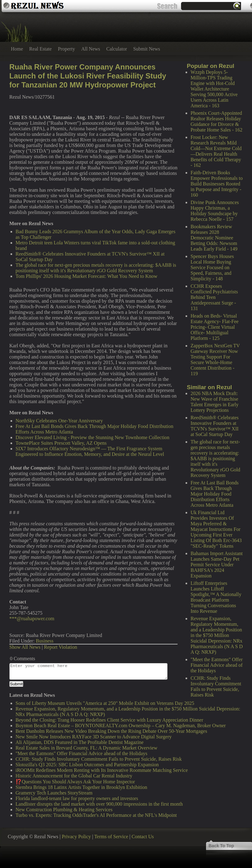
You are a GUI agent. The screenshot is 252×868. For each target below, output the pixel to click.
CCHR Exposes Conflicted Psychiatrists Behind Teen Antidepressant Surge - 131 (214, 297)
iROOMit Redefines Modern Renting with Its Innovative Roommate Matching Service (102, 770)
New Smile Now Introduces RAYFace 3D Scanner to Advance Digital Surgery (94, 737)
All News (91, 49)
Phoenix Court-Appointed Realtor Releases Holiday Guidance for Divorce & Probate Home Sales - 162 (216, 121)
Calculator (117, 49)
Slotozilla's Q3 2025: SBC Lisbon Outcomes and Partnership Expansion (87, 765)
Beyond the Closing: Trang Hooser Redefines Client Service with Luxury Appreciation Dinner (109, 720)
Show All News (25, 647)
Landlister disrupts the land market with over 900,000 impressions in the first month (99, 804)
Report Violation (61, 647)
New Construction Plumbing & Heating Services (64, 810)
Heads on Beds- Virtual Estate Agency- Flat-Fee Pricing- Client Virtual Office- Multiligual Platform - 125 (215, 327)
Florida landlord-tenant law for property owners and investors (77, 798)
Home (17, 49)
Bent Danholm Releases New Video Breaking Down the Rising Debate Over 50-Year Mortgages (111, 731)
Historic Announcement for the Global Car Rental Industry (74, 776)
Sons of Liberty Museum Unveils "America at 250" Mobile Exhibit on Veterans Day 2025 (105, 703)
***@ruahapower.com (32, 619)
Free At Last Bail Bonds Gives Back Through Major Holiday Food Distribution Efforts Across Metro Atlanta (215, 494)
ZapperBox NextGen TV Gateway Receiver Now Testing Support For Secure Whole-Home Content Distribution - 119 (215, 360)
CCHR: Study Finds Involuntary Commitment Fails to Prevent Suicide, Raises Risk (216, 686)
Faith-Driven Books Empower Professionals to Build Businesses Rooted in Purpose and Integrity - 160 (217, 184)
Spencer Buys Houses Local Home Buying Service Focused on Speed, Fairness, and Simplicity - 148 (212, 267)
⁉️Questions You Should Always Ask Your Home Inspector (75, 782)
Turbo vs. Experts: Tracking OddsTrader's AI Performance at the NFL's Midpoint (96, 815)
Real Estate (40, 49)
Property (67, 49)
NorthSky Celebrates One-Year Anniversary (59, 421)
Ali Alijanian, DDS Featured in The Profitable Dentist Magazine (80, 742)
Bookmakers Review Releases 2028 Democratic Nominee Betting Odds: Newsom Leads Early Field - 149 (214, 238)
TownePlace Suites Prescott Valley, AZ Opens (61, 443)
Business (45, 641)
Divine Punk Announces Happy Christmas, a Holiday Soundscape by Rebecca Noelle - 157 (215, 211)
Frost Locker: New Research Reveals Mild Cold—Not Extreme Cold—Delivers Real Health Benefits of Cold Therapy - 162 (216, 151)
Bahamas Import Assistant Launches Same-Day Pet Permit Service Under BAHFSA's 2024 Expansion (217, 565)
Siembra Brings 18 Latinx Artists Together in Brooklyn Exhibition (81, 787)
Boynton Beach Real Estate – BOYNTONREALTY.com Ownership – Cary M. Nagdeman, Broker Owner (121, 726)
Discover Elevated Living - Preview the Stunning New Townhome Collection (92, 437)
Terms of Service (111, 837)
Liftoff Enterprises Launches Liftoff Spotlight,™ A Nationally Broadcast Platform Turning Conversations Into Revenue (216, 597)
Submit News (147, 49)
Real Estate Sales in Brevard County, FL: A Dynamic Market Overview (86, 748)
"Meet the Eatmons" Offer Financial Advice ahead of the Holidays (217, 665)
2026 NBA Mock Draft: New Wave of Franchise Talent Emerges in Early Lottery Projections (215, 402)
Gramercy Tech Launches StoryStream (54, 793)
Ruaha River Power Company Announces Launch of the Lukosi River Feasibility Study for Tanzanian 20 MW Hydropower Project (88, 76)
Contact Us (143, 837)
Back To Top (221, 846)
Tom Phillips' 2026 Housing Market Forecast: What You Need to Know (86, 276)
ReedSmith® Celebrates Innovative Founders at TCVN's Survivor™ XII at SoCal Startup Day (215, 426)
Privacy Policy (76, 837)
